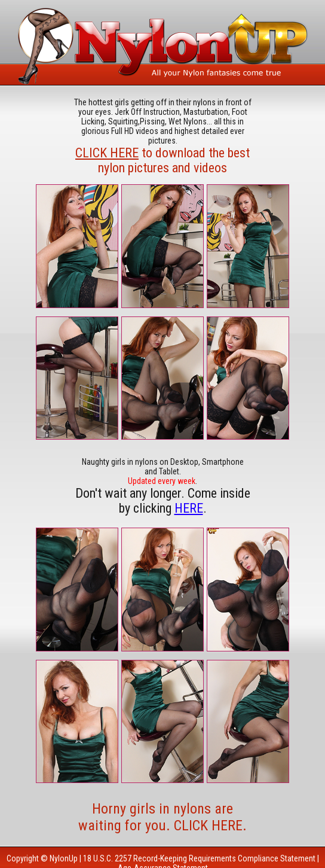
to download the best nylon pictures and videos (162, 160)
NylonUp (64, 858)
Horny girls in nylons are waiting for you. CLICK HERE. (162, 817)
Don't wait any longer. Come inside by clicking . (163, 501)
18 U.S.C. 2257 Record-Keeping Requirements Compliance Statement (199, 858)
